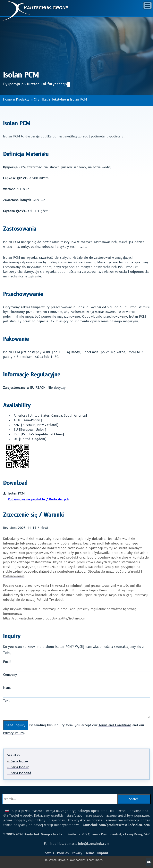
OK (149, 862)
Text (6, 701)
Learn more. (95, 860)
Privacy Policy (14, 733)
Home (7, 100)
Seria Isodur (18, 767)
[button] (148, 5)
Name (7, 688)
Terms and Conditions (115, 725)
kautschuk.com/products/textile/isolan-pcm (116, 825)
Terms (90, 853)
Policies (63, 853)
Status (49, 853)
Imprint (103, 853)
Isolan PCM (79, 100)
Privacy (77, 853)
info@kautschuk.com (94, 844)
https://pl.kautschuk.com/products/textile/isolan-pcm (44, 618)
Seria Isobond (19, 773)
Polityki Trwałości (50, 600)
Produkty (23, 100)
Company (10, 675)
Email (7, 662)
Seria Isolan (18, 761)
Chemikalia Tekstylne (50, 100)
